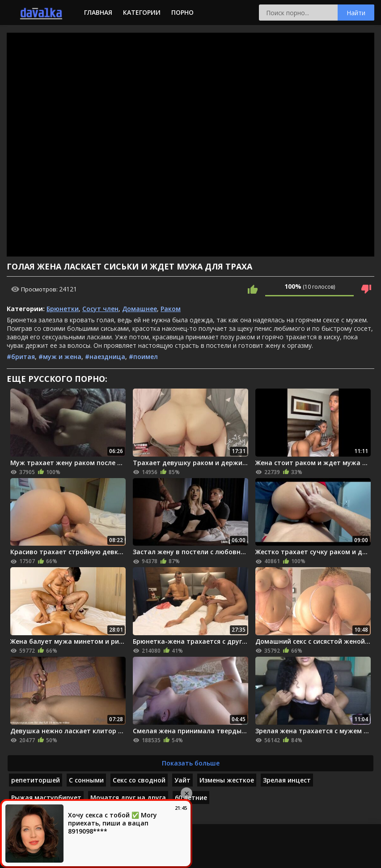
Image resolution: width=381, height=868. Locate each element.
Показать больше (191, 763)
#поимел (143, 357)
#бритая (21, 357)
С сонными (86, 780)
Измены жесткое (227, 780)
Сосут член (100, 309)
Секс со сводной (139, 780)
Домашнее (140, 309)
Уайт (182, 780)
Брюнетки (63, 309)
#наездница (105, 357)
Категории (142, 12)
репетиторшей (36, 780)
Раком (171, 309)
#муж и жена (60, 357)
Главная (98, 12)
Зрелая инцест (287, 780)
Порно (182, 12)
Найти (356, 13)
